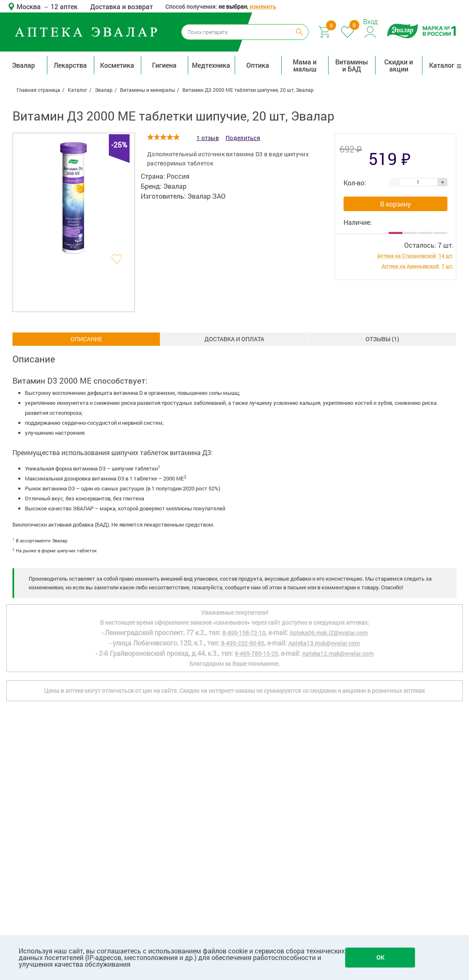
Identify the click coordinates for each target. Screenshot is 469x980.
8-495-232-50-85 (243, 643)
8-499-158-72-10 (244, 633)
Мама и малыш (305, 65)
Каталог (446, 65)
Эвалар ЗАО (206, 196)
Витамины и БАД (352, 65)
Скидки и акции (399, 65)
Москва (29, 6)
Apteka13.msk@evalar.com (324, 643)
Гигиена (164, 65)
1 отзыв (208, 138)
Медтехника (211, 65)
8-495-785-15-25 (256, 654)
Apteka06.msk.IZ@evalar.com (329, 633)
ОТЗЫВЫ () (382, 339)
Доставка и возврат (122, 6)
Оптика (258, 65)
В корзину (395, 204)
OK (380, 957)
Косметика (117, 65)
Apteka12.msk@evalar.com (338, 654)
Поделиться (243, 138)
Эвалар (23, 65)
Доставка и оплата (234, 339)
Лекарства (70, 65)
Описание (86, 339)
